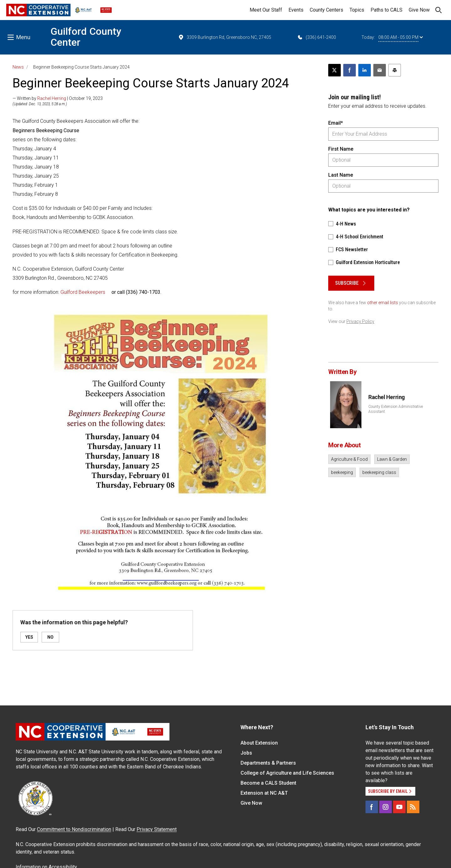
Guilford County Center (86, 37)
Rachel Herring (52, 98)
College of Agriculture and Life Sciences (287, 773)
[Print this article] (395, 70)
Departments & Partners (268, 763)
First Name (341, 149)
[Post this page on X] (334, 70)
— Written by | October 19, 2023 (58, 98)
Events (296, 10)
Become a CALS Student (268, 783)
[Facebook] (372, 807)
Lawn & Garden (392, 459)
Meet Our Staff (266, 10)
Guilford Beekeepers (83, 292)
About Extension (259, 743)
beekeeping (342, 472)
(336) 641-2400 (316, 37)
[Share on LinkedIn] (365, 70)
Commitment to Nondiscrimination (74, 829)
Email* (336, 123)
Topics (357, 10)
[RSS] (413, 807)
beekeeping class (379, 472)
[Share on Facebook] (350, 70)
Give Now (419, 10)
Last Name (341, 175)
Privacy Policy (360, 321)
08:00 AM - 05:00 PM (401, 37)
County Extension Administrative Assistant (396, 409)
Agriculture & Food (349, 459)
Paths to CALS (386, 10)
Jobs (246, 753)
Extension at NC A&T (264, 793)
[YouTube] (399, 807)
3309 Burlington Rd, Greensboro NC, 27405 (225, 37)
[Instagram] (386, 807)
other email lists (383, 303)
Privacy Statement (157, 829)
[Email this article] (380, 70)
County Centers (327, 10)
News (18, 67)
